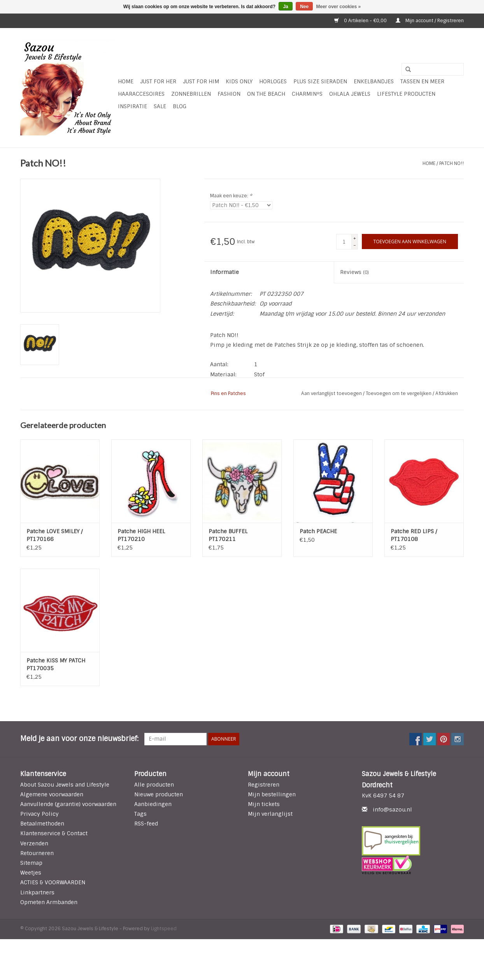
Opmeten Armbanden (49, 902)
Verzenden (34, 843)
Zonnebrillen (191, 94)
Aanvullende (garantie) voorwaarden (68, 804)
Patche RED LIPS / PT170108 (414, 535)
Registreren (264, 785)
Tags (140, 814)
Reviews (354, 272)
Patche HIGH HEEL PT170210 (141, 535)
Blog (180, 106)
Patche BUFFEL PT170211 (228, 535)
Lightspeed (164, 929)
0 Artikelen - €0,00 (361, 21)
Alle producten (154, 785)
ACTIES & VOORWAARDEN (53, 882)
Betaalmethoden (42, 824)
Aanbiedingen (153, 804)
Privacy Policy (39, 814)
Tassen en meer (422, 81)
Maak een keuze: (231, 196)
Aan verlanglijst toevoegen (332, 393)
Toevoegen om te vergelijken (399, 393)
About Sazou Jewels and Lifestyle (65, 785)
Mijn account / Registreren (430, 21)
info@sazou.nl (392, 810)
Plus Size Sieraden (320, 81)
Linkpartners (37, 892)
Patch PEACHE (318, 531)
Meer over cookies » (339, 7)
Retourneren (37, 853)
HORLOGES (273, 81)
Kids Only (239, 81)
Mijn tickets (264, 804)
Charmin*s (307, 94)
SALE (160, 106)
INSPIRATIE (132, 106)
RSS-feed (146, 824)
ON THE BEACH (266, 94)
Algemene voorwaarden (52, 794)
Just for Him (201, 81)
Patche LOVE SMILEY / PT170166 (54, 535)
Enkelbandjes (374, 81)
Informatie (224, 272)
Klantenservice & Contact (54, 833)
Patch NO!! (452, 163)
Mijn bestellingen (272, 794)
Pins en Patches (228, 393)
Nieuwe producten (159, 794)
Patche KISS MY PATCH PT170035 (56, 664)
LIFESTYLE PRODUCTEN (406, 94)
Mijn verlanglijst (270, 814)
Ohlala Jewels (350, 94)
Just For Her (158, 81)
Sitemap (31, 863)
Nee (304, 7)
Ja (285, 7)
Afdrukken (447, 393)
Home (126, 81)
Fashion (229, 94)
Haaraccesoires (141, 94)
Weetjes (31, 873)
